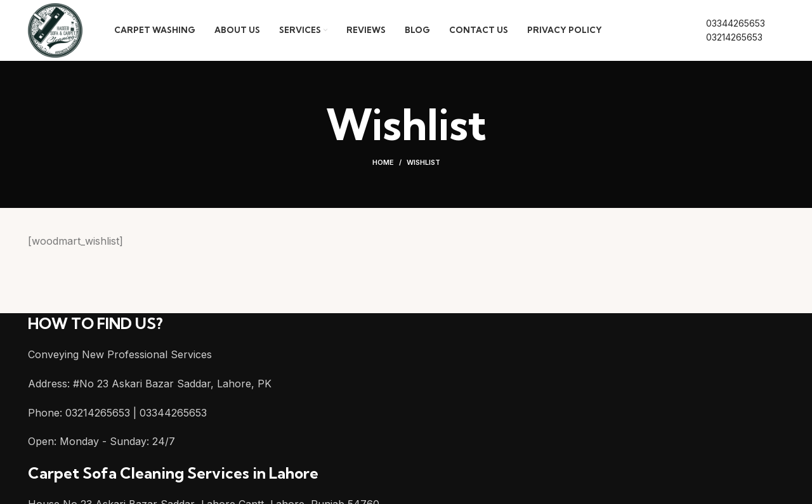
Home (383, 165)
